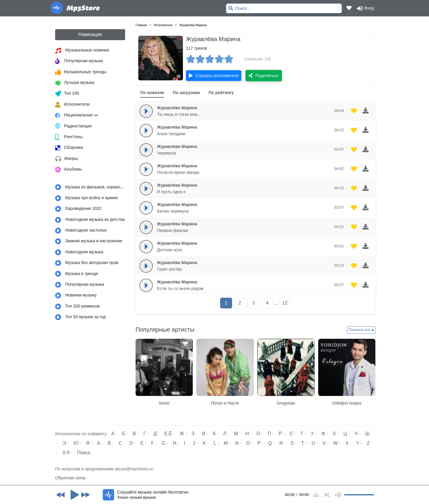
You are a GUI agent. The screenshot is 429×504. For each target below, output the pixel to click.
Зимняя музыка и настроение (89, 241)
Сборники (69, 148)
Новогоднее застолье (81, 231)
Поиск (84, 453)
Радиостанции (73, 126)
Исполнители (72, 105)
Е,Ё (168, 434)
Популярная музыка (79, 61)
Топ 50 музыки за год (80, 317)
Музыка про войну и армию (87, 198)
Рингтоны (69, 137)
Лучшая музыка (75, 83)
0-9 (66, 453)
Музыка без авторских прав (87, 263)
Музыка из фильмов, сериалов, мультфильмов (90, 187)
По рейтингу (221, 93)
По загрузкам (186, 93)
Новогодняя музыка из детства (90, 220)
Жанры (66, 159)
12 (285, 303)
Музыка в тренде (77, 274)
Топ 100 (67, 94)
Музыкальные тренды (81, 72)
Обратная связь (70, 478)
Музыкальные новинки (82, 51)
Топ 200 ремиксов (77, 307)
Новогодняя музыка (79, 252)
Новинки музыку (76, 296)
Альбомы (69, 170)
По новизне (152, 93)
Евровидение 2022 (78, 209)
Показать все (361, 330)
